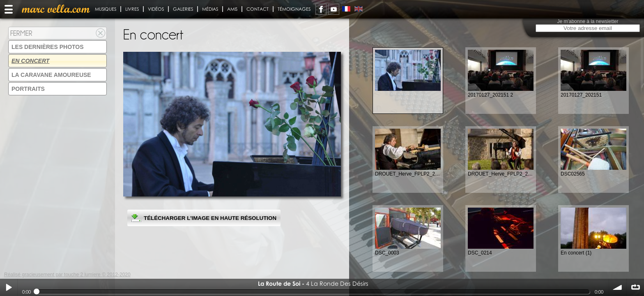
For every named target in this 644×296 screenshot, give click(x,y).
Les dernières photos (48, 47)
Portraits (28, 89)
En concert (30, 61)
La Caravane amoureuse (51, 75)
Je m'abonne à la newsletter (588, 21)
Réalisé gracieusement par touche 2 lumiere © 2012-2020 (67, 275)
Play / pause (9, 287)
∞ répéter (635, 287)
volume (618, 287)
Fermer (21, 33)
